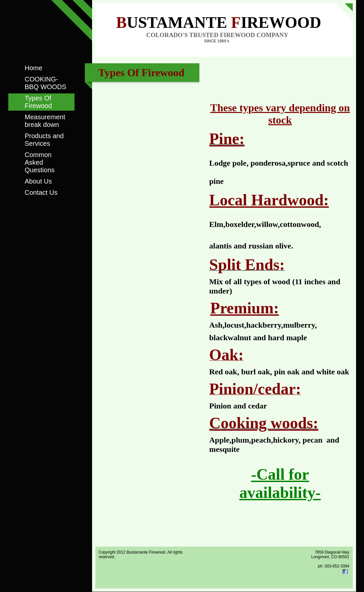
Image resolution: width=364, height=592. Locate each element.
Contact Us (41, 192)
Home (34, 68)
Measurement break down (45, 121)
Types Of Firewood (38, 102)
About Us (38, 181)
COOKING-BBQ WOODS (46, 83)
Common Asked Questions (40, 162)
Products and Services (44, 140)
